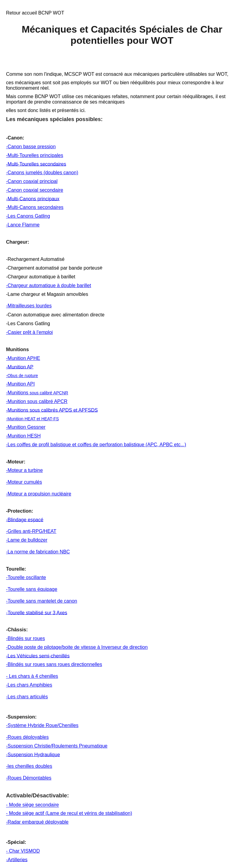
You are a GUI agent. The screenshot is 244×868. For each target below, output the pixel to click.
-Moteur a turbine (24, 470)
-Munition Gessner (26, 427)
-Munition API (20, 384)
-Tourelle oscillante (26, 577)
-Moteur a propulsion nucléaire (39, 494)
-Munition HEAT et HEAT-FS (32, 419)
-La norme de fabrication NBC (38, 552)
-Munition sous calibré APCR (37, 401)
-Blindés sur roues (25, 638)
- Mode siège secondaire (32, 805)
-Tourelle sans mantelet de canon (42, 601)
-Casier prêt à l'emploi (29, 332)
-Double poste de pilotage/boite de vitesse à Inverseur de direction (77, 647)
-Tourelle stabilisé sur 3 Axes (37, 612)
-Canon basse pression (31, 147)
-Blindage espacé (25, 519)
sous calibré (41, 393)
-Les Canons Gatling (28, 216)
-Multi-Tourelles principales (35, 155)
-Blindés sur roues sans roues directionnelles (54, 664)
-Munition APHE (23, 358)
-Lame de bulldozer (27, 540)
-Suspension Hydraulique (33, 754)
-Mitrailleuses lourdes (29, 306)
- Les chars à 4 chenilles (32, 676)
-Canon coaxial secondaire (35, 190)
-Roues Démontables (29, 778)
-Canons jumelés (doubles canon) (42, 173)
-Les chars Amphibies (29, 685)
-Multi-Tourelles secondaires (36, 164)
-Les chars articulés (27, 697)
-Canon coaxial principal (32, 181)
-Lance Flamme (23, 225)
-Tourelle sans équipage (32, 589)
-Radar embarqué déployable (37, 822)
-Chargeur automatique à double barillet (49, 285)
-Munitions (18, 393)
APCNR (61, 393)
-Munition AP (20, 367)
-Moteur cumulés (24, 482)
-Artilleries (17, 859)
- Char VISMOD (23, 851)
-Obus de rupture (22, 376)
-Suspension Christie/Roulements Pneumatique (57, 746)
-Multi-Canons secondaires (35, 207)
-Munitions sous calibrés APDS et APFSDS (52, 410)
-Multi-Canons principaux (33, 199)
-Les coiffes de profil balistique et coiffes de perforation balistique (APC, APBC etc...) (96, 445)
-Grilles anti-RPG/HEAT (31, 531)
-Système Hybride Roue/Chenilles (42, 725)
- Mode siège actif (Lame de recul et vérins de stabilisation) (69, 813)
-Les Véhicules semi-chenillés (38, 656)
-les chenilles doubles (29, 766)
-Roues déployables (27, 737)
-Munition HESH (23, 436)
